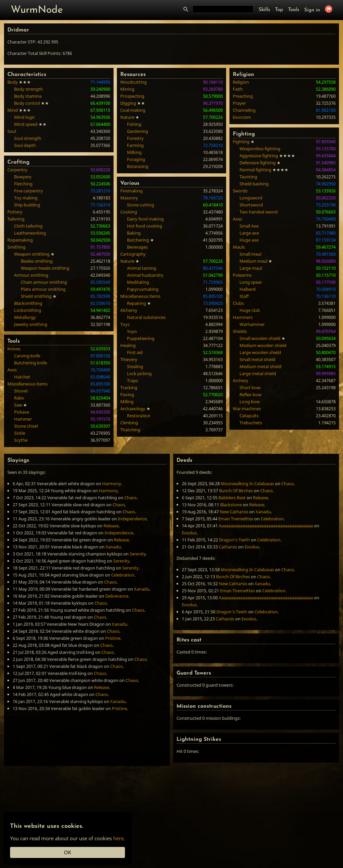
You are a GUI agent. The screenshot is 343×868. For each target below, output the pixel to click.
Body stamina (28, 96)
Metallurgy (25, 317)
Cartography (133, 254)
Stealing (135, 366)
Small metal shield (257, 359)
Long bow (250, 402)
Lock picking (139, 373)
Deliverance (117, 596)
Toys (125, 324)
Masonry (129, 198)
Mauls (239, 247)
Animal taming (142, 268)
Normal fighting (255, 170)
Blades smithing (37, 261)
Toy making (26, 198)
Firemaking (131, 191)
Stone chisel (26, 426)
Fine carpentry (28, 191)
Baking (134, 233)
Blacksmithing (28, 303)
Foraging (136, 159)
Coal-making (133, 110)
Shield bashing (254, 184)
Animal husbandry (145, 275)
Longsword (251, 198)
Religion (241, 82)
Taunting (248, 177)
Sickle (20, 433)
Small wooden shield (260, 338)
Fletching (23, 184)
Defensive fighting (258, 163)
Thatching (130, 430)
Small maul (250, 254)
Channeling (244, 110)
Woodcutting (133, 82)
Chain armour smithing (44, 282)
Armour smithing (31, 275)
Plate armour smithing (43, 289)
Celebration (123, 575)
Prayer (239, 103)
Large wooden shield (260, 352)
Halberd (248, 289)
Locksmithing (28, 310)
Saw (18, 405)
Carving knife (27, 356)
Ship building (27, 205)
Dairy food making (145, 219)
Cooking (129, 212)
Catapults (249, 416)
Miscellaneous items (27, 384)
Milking (134, 152)
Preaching (243, 96)
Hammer (23, 419)
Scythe (21, 440)
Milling (127, 402)
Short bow (250, 387)
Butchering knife (30, 363)
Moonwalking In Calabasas (247, 484)
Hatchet (22, 377)
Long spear (251, 282)
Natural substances (146, 317)
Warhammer (252, 324)
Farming (135, 145)
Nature (127, 117)
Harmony (112, 484)
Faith (238, 89)
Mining (127, 89)
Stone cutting (141, 205)
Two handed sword (259, 212)
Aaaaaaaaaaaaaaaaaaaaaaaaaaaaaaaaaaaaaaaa (266, 526)
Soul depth (25, 145)
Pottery (15, 212)
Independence (132, 519)
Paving (127, 395)
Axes (12, 370)
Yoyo (132, 331)
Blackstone (231, 505)
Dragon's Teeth (234, 540)
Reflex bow (250, 395)
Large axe (249, 233)
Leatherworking (30, 233)
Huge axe (249, 240)
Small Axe (249, 226)
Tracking (129, 387)
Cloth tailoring (28, 226)
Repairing (136, 303)
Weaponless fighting (260, 149)
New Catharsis (234, 512)
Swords (240, 191)
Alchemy (129, 310)
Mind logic (24, 117)
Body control (27, 103)
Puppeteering (141, 338)
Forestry (135, 138)
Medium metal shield (260, 366)
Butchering (138, 240)
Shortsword (251, 205)
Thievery (129, 359)
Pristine (113, 638)
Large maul (251, 268)
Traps (132, 380)
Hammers (243, 317)
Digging (128, 103)
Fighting (241, 142)
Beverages (137, 247)
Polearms (242, 275)
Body (13, 82)
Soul (12, 131)
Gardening (138, 131)
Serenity (138, 554)
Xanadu (113, 547)
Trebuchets (251, 423)
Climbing (129, 423)
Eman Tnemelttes (236, 519)
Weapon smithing (32, 254)
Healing (128, 345)
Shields (240, 331)
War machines (247, 409)
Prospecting (132, 96)
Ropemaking (20, 240)
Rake (19, 398)
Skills (264, 10)
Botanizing (138, 166)
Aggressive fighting (259, 156)
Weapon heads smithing (45, 268)
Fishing (134, 124)
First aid (135, 352)
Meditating (138, 282)
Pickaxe (22, 412)
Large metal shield (258, 373)
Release (111, 526)
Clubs (238, 303)
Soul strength (28, 138)
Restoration (139, 416)
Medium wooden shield (263, 345)
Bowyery (23, 177)
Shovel (21, 391)
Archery (241, 380)
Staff (244, 296)
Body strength (28, 89)
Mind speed (26, 124)
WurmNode (37, 10)
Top (279, 10)
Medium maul (253, 261)
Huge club (250, 310)
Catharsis (228, 547)
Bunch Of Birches (236, 491)
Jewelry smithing (31, 324)
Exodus (189, 533)
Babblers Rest (232, 498)
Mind (13, 110)
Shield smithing (36, 296)
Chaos (130, 498)
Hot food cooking (145, 226)
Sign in (312, 10)
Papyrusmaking (143, 289)
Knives (14, 349)
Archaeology (133, 409)
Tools (294, 10)
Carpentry (17, 170)
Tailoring (16, 219)
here (118, 838)
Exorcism (242, 117)
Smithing (16, 247)
